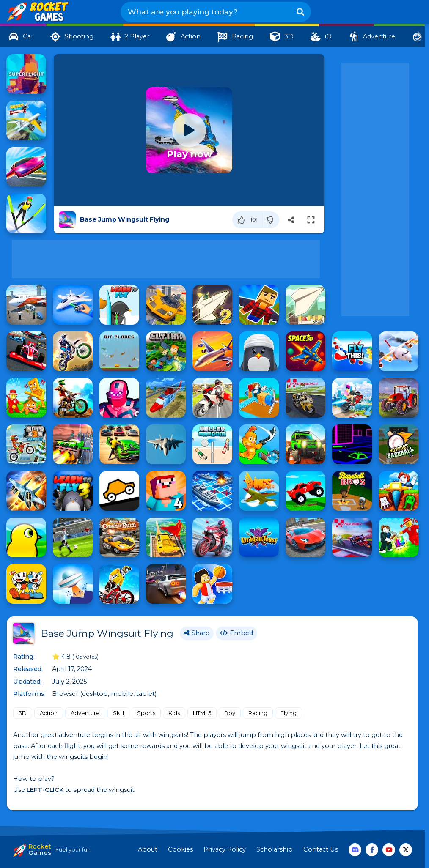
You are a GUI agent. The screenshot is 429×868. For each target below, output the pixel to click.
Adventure (85, 713)
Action (49, 713)
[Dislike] (271, 220)
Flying (289, 713)
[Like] (248, 220)
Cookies (180, 849)
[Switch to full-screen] (311, 220)
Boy (230, 713)
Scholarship (275, 849)
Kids (174, 713)
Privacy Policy (225, 849)
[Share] (291, 220)
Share (197, 633)
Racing (258, 713)
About (148, 849)
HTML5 (202, 713)
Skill (118, 713)
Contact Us (321, 849)
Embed (236, 633)
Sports (146, 713)
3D (23, 713)
